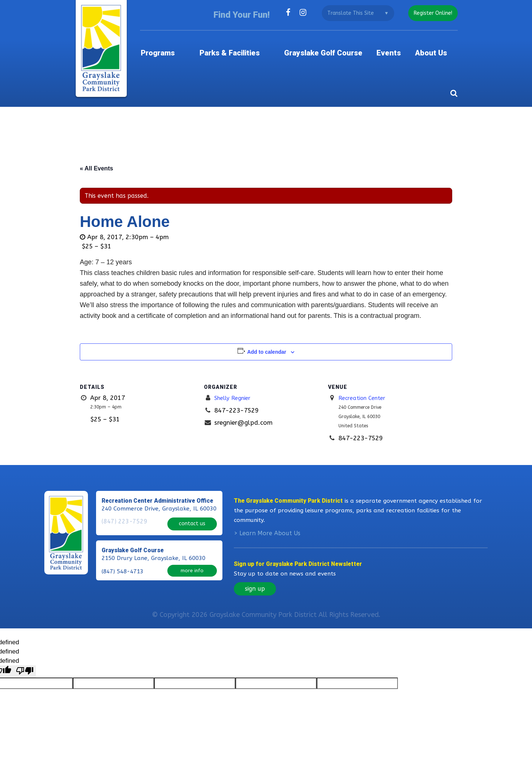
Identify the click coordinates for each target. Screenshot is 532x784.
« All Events (96, 158)
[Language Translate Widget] (355, 13)
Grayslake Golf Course (331, 46)
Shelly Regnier (235, 387)
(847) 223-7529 (122, 520)
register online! (432, 13)
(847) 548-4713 (122, 566)
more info (192, 565)
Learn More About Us (270, 532)
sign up (255, 587)
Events (398, 46)
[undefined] (25, 670)
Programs (179, 46)
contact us (192, 520)
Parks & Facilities (244, 46)
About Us (441, 46)
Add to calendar (267, 342)
